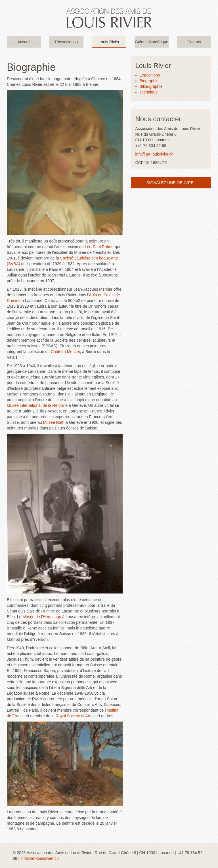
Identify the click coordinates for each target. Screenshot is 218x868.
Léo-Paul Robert (99, 247)
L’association (66, 42)
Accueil (24, 42)
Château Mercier (65, 352)
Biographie (149, 81)
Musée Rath (54, 422)
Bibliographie (151, 86)
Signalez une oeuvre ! (171, 183)
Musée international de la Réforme (37, 405)
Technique (149, 92)
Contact (194, 42)
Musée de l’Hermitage (42, 617)
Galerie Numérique (152, 42)
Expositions (150, 75)
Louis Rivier (109, 42)
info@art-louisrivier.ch (155, 154)
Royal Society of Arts (74, 716)
